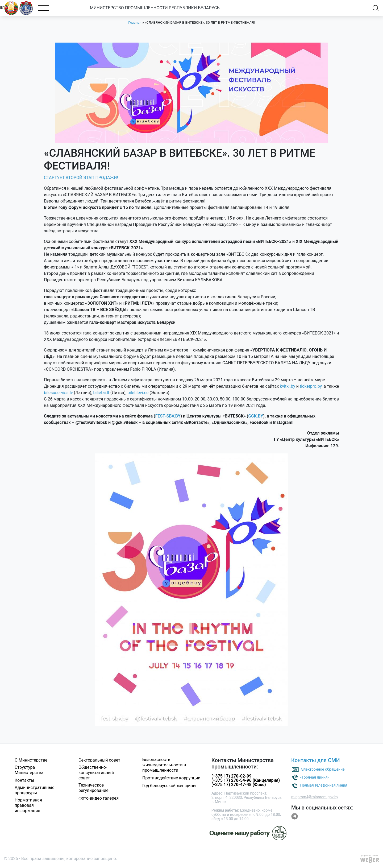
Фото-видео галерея (99, 798)
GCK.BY (256, 416)
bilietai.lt (101, 393)
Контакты (24, 780)
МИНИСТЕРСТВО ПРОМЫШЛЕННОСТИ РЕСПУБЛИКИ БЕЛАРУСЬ (161, 8)
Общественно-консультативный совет (96, 773)
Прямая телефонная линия (324, 785)
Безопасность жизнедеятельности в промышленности (164, 765)
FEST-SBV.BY (168, 416)
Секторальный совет (99, 760)
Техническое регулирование (93, 788)
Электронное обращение (323, 769)
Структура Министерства (29, 770)
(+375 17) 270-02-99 (232, 776)
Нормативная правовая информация (28, 805)
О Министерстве (31, 760)
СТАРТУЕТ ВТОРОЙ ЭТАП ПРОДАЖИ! (81, 178)
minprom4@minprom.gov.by (315, 797)
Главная (135, 22)
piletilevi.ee (138, 393)
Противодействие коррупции (171, 778)
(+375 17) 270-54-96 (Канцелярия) (246, 780)
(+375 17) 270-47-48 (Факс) (239, 785)
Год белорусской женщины (169, 786)
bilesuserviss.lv (58, 393)
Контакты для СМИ (316, 760)
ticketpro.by (311, 386)
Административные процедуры (35, 790)
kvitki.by (288, 386)
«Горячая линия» (315, 777)
